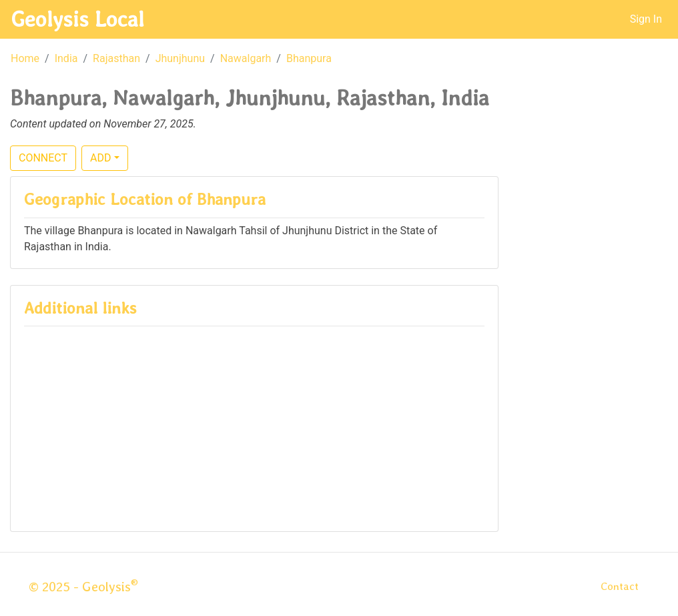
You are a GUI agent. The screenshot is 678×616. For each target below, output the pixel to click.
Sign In (646, 19)
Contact (620, 586)
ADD (100, 158)
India (66, 58)
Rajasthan (116, 58)
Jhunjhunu (180, 58)
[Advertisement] (254, 424)
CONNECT (43, 158)
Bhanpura (309, 58)
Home (25, 58)
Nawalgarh (246, 58)
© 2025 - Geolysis (83, 587)
